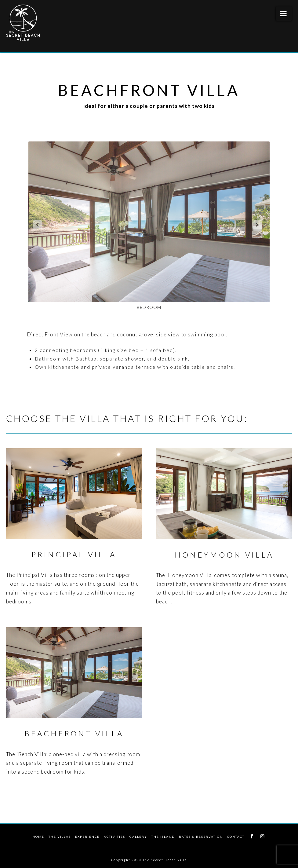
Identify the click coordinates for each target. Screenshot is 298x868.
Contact (236, 837)
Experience (87, 837)
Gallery (138, 837)
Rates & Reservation (201, 837)
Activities (114, 837)
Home (38, 837)
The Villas (60, 837)
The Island (163, 837)
